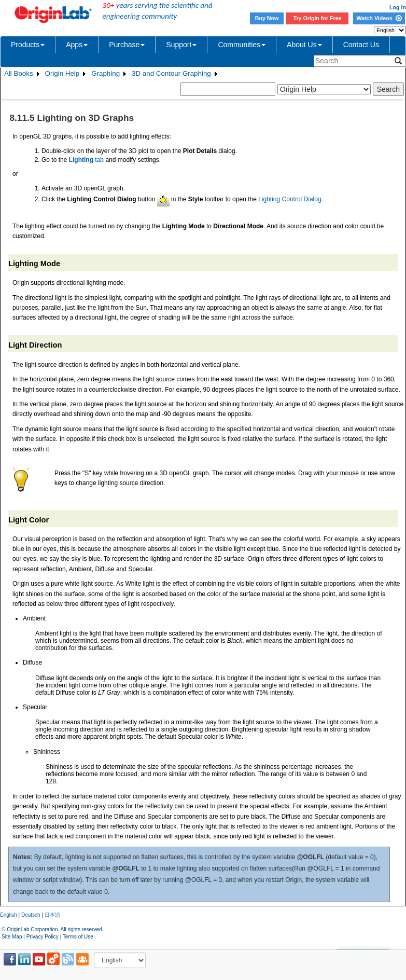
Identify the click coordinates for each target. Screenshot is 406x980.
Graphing (106, 73)
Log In (398, 7)
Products (28, 45)
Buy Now (267, 18)
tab (86, 160)
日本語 (52, 915)
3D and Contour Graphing (171, 73)
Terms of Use (78, 937)
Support (181, 45)
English (9, 915)
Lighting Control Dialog (290, 199)
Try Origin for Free (318, 18)
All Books (19, 73)
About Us (304, 45)
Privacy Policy (43, 937)
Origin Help (62, 73)
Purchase (127, 45)
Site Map (12, 937)
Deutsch (31, 915)
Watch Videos (379, 18)
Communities (242, 45)
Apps (77, 45)
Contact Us (361, 45)
